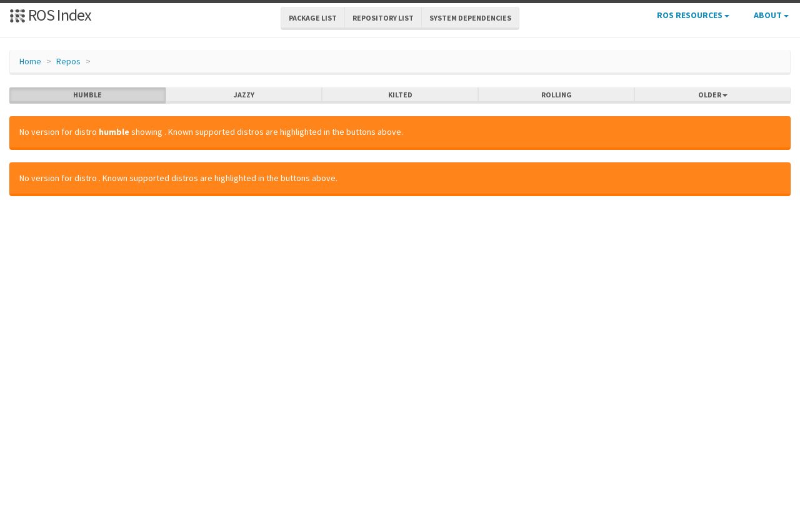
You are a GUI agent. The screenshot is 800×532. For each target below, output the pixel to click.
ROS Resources (693, 15)
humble (87, 95)
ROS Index (50, 15)
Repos (68, 61)
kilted (400, 95)
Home (30, 61)
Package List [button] (313, 18)
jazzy (244, 95)
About (771, 15)
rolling (557, 95)
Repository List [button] (383, 18)
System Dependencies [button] (470, 18)
